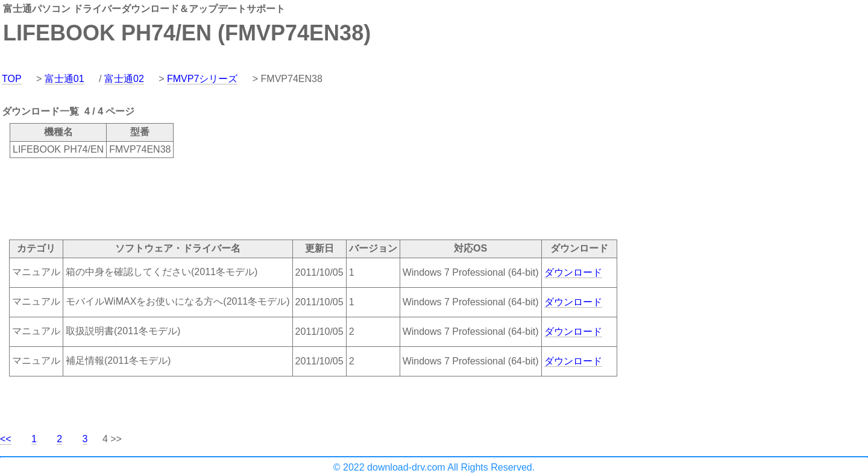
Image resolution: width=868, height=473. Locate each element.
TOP (12, 79)
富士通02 (124, 79)
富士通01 (64, 79)
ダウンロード (573, 272)
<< (6, 439)
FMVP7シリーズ (202, 79)
